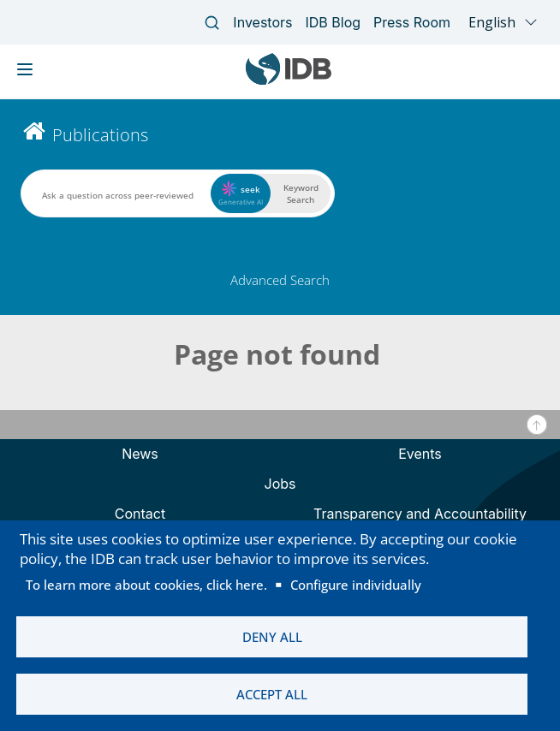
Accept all (272, 694)
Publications (100, 135)
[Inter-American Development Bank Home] (289, 81)
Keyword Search (301, 193)
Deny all (272, 637)
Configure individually (356, 585)
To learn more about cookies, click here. (146, 585)
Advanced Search (280, 280)
